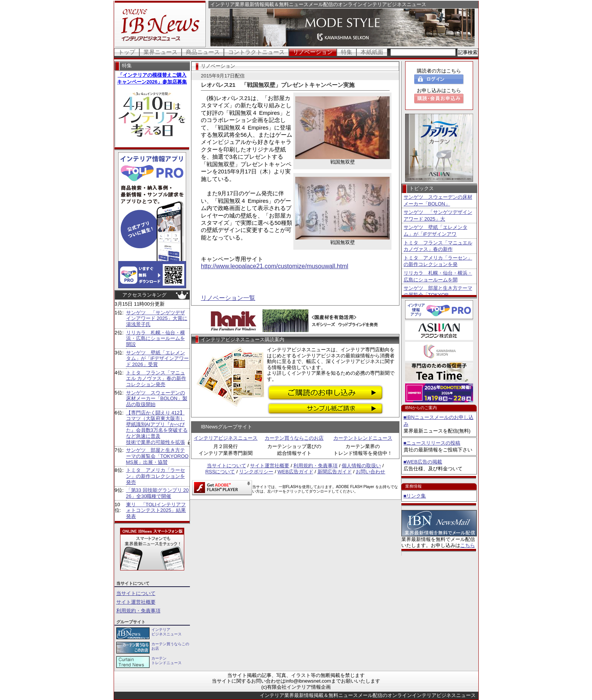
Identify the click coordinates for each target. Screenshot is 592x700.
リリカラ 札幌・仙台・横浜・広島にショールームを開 (438, 276)
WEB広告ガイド (295, 472)
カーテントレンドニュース (363, 438)
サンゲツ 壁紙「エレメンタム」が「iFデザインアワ (436, 231)
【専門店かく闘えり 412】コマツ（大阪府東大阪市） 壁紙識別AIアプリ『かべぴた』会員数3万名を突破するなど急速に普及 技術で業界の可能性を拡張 (157, 427)
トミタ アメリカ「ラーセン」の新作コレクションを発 (438, 261)
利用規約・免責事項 (138, 611)
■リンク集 (415, 496)
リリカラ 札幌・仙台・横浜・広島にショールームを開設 (156, 338)
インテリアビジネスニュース (226, 438)
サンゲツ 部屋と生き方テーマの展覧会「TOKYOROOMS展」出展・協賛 (157, 456)
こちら (468, 545)
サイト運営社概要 (136, 602)
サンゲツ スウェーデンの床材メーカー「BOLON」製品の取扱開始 (157, 399)
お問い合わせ (370, 472)
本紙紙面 (372, 52)
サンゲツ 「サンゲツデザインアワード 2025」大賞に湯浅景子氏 (157, 318)
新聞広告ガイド (335, 472)
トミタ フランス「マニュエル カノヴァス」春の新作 (438, 246)
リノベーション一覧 (228, 298)
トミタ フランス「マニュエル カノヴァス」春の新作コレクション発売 (156, 379)
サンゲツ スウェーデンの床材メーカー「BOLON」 (438, 200)
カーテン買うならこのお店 (294, 438)
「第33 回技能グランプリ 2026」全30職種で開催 (157, 493)
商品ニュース (203, 52)
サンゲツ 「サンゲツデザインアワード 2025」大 (438, 216)
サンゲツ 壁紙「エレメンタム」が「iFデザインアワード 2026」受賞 (158, 358)
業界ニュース (160, 52)
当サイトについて (136, 593)
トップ (127, 52)
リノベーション (313, 52)
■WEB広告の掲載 (423, 462)
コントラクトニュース (256, 52)
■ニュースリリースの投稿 (432, 443)
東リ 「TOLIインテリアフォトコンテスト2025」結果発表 (156, 510)
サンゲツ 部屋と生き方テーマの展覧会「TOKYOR (438, 291)
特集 (347, 52)
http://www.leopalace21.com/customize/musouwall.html (274, 266)
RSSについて (220, 472)
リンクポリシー (256, 472)
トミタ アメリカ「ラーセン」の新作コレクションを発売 (156, 476)
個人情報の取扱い (361, 466)
